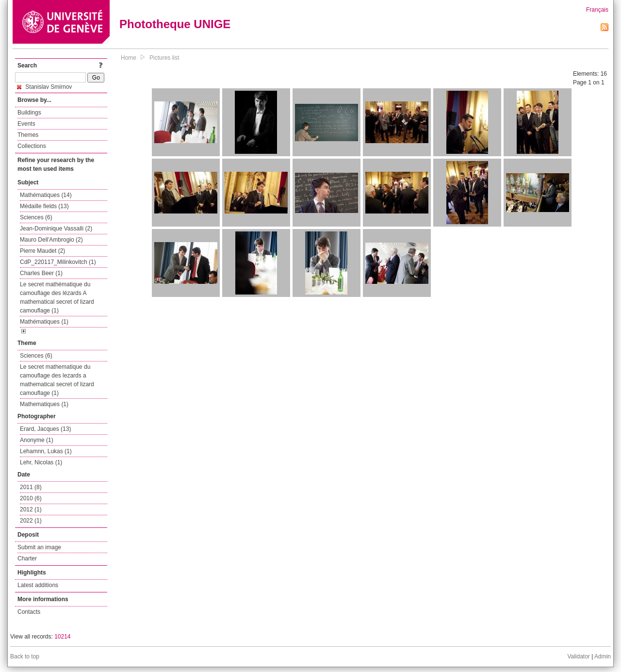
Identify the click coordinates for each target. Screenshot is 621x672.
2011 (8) (31, 487)
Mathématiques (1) (44, 322)
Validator (578, 656)
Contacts (29, 612)
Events (26, 124)
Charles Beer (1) (41, 273)
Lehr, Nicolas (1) (41, 462)
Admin (603, 656)
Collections (32, 146)
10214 (62, 637)
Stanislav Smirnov (44, 87)
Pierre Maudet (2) (42, 251)
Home (129, 58)
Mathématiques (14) (46, 195)
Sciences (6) (36, 217)
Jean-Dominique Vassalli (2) (56, 229)
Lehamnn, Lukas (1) (46, 451)
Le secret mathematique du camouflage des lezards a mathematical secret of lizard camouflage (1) (57, 380)
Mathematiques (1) (44, 404)
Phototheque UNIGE (175, 24)
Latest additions (38, 585)
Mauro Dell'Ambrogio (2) (51, 240)
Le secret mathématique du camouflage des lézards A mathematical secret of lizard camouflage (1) (57, 297)
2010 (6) (31, 498)
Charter (27, 558)
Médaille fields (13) (44, 206)
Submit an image (39, 547)
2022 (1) (31, 521)
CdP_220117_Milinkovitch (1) (58, 262)
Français (597, 10)
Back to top (25, 656)
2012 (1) (31, 509)
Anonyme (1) (37, 440)
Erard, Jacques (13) (45, 429)
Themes (28, 135)
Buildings (29, 113)
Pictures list (164, 58)
